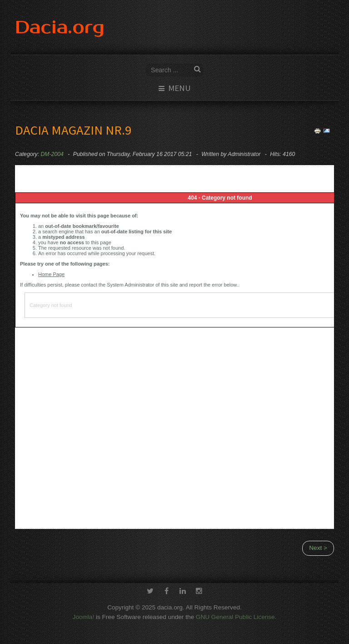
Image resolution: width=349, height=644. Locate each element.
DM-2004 (52, 154)
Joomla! (84, 616)
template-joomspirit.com (347, 617)
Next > (318, 548)
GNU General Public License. (236, 616)
